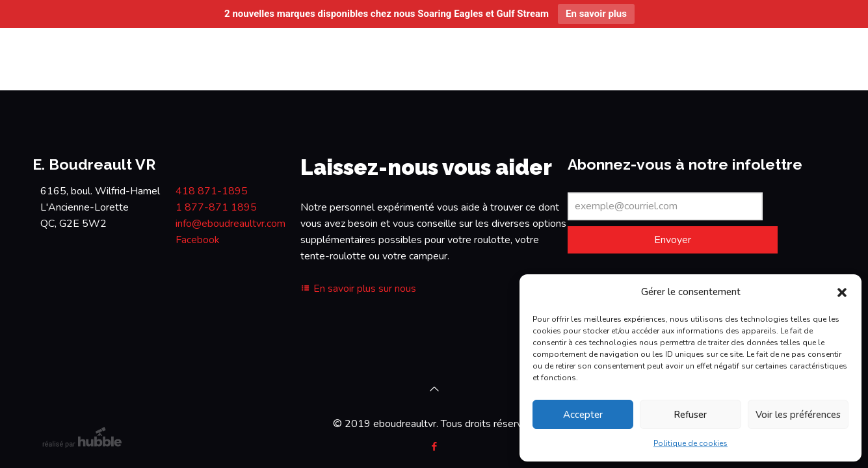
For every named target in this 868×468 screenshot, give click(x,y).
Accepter (583, 415)
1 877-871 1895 (216, 207)
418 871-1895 (212, 191)
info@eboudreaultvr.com (230, 224)
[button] (842, 292)
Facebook (198, 240)
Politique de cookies (690, 443)
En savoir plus (596, 14)
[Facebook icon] (434, 447)
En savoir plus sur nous (358, 289)
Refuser (690, 415)
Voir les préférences (798, 415)
